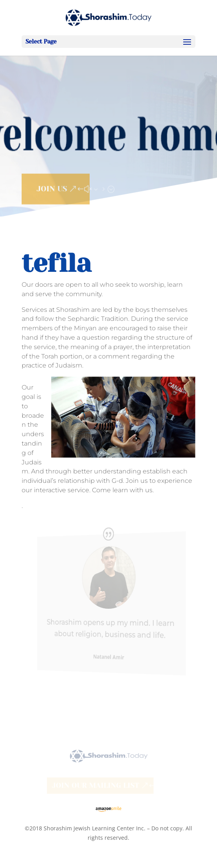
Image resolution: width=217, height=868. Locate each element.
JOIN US (51, 187)
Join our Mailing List (95, 785)
